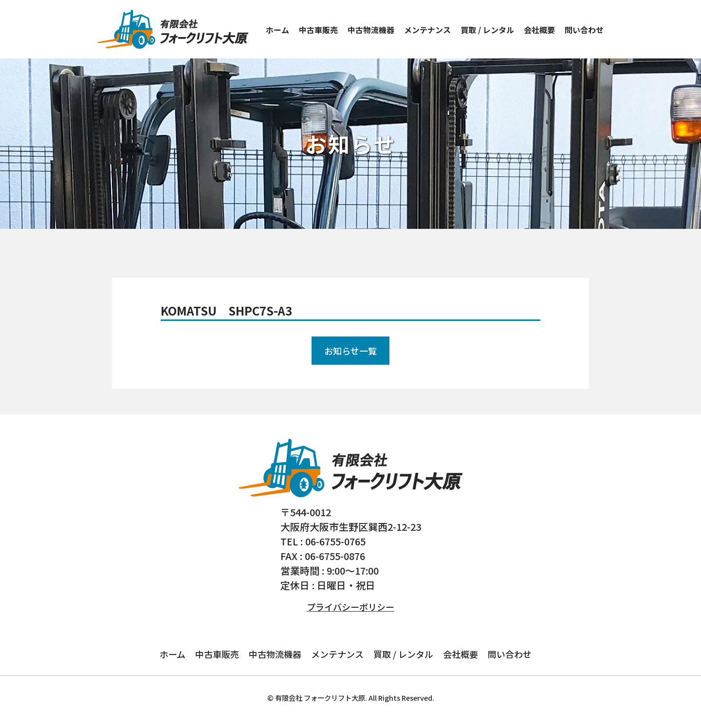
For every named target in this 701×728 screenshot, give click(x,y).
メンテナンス (427, 30)
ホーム (277, 30)
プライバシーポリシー (350, 607)
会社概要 (539, 30)
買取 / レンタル (487, 30)
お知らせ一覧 (350, 351)
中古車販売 (318, 30)
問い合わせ (584, 30)
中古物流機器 (371, 30)
